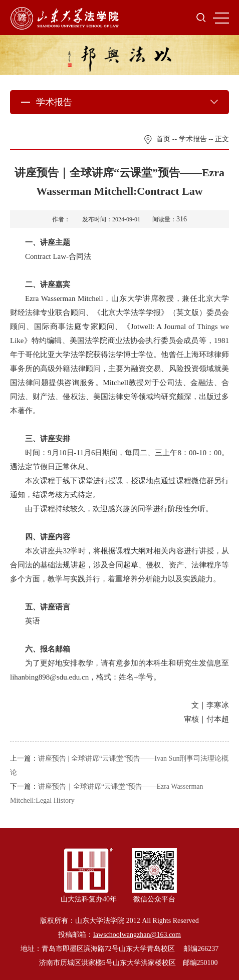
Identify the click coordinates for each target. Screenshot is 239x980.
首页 (163, 139)
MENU (221, 18)
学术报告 (193, 139)
